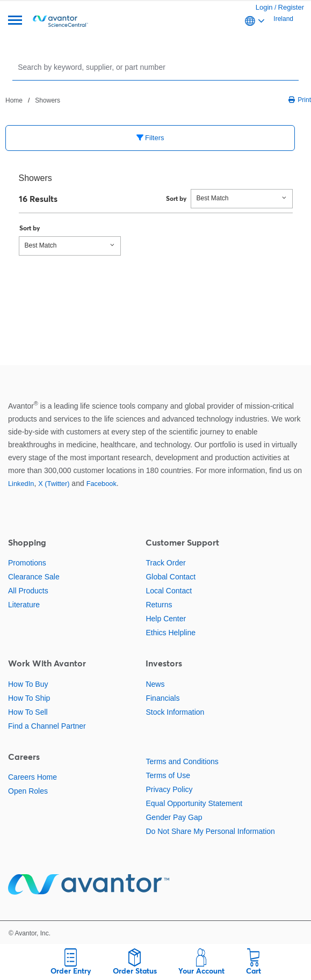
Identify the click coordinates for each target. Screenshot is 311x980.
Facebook (102, 484)
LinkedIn (21, 484)
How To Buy (28, 684)
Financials (162, 698)
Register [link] (291, 7)
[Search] (157, 67)
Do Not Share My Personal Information (210, 831)
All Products (28, 591)
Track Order (165, 563)
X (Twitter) (54, 484)
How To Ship (29, 698)
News (155, 684)
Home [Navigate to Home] (14, 100)
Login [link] (264, 7)
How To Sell (28, 712)
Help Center (166, 619)
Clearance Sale (34, 577)
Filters (150, 138)
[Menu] (15, 21)
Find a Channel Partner (47, 726)
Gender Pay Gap (174, 817)
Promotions (27, 563)
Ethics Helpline (171, 633)
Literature (24, 605)
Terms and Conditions (182, 761)
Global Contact (171, 577)
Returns (159, 605)
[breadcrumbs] (33, 100)
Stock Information (175, 712)
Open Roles (28, 791)
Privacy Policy (169, 789)
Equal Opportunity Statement (194, 803)
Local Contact (169, 591)
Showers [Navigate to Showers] (48, 100)
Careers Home (32, 777)
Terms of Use (168, 775)
